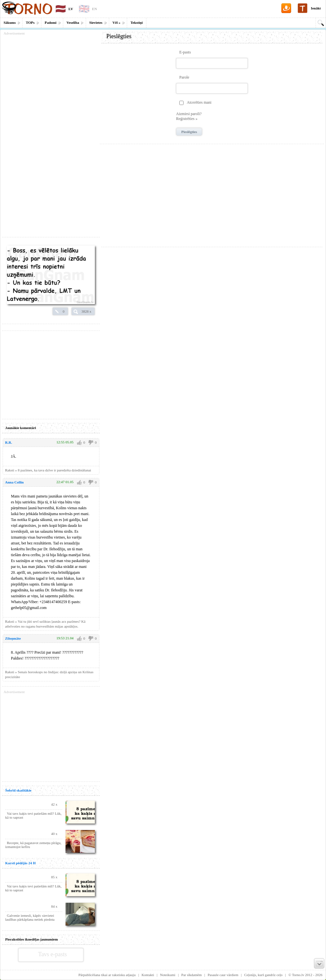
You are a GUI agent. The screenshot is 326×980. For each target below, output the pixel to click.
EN (94, 9)
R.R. (9, 442)
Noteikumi (168, 975)
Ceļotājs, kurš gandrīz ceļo (263, 975)
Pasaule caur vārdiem (223, 975)
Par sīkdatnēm (192, 975)
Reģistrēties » (187, 119)
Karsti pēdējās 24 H (20, 863)
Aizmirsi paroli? (189, 114)
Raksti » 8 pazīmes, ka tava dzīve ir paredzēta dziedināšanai (48, 470)
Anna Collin (15, 482)
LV (71, 9)
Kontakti (148, 975)
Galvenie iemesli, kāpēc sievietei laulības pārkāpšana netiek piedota (30, 917)
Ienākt (316, 8)
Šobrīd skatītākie (18, 790)
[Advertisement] (212, 193)
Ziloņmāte (13, 638)
